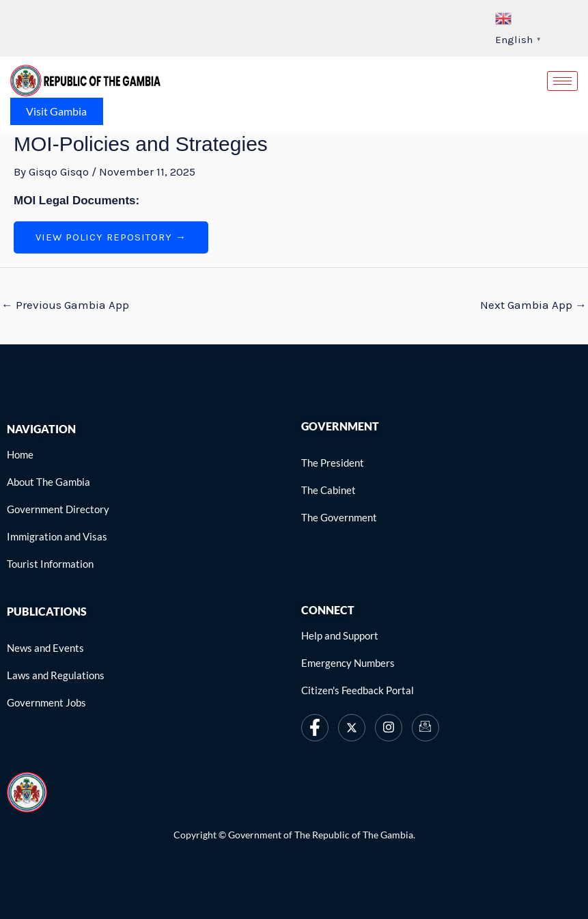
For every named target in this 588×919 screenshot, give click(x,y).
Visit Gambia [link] (57, 111)
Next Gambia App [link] (533, 305)
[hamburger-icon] (562, 81)
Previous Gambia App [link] (65, 305)
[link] (85, 79)
